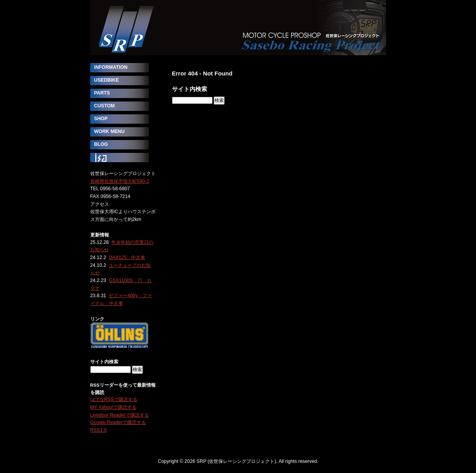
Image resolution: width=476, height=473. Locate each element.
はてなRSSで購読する (114, 399)
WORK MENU (110, 131)
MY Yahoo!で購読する (114, 407)
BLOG (101, 144)
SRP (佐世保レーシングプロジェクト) (238, 28)
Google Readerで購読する (118, 422)
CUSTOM (105, 106)
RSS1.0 (98, 430)
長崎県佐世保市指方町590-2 (120, 181)
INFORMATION (111, 67)
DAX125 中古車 (127, 258)
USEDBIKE (107, 80)
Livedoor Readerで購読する (120, 415)
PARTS (102, 93)
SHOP (101, 119)
